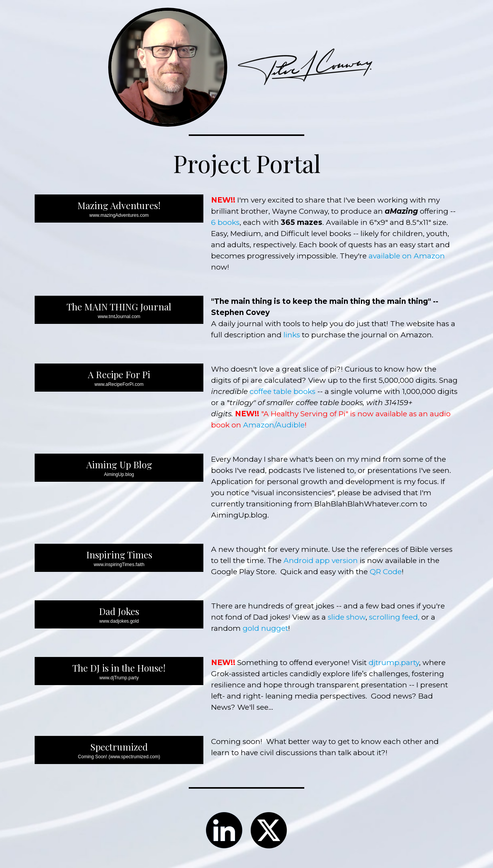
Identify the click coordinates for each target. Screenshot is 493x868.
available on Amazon (407, 256)
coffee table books (283, 391)
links (292, 335)
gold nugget (265, 628)
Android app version (321, 561)
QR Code (386, 572)
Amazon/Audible (274, 425)
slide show (347, 617)
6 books (225, 222)
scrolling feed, (394, 617)
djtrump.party (394, 663)
